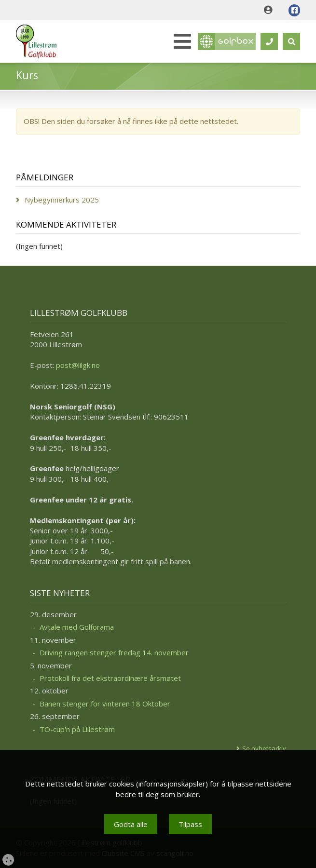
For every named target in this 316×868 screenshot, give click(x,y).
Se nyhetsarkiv (264, 748)
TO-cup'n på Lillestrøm (77, 729)
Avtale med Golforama (77, 627)
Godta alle (131, 824)
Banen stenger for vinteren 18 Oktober (105, 704)
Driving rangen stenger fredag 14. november (114, 652)
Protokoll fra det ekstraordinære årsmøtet (110, 678)
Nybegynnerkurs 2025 (62, 200)
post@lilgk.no (78, 365)
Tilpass (190, 824)
